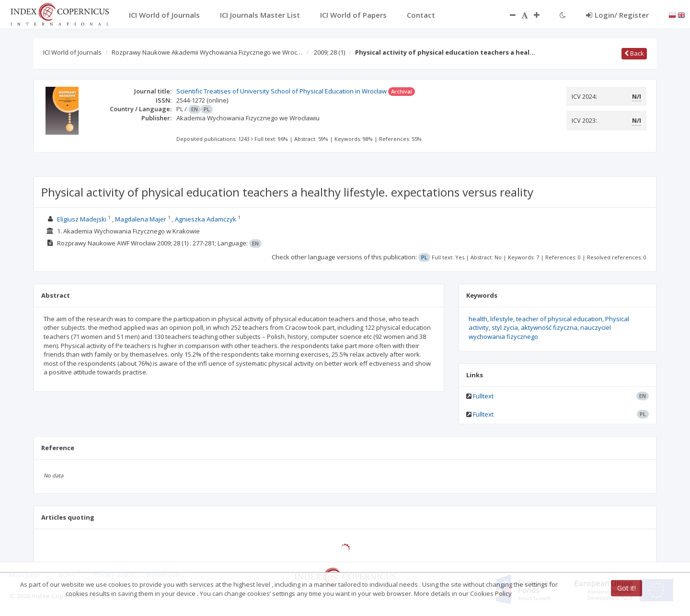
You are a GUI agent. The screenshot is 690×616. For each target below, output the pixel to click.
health (478, 319)
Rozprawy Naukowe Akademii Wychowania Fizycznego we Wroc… (207, 52)
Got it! (627, 588)
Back (634, 53)
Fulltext (483, 396)
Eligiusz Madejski (82, 219)
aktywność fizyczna (549, 327)
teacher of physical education (559, 319)
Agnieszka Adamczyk (206, 219)
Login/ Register (617, 15)
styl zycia (505, 327)
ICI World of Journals (72, 52)
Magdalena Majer (141, 219)
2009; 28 (329, 52)
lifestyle (502, 319)
